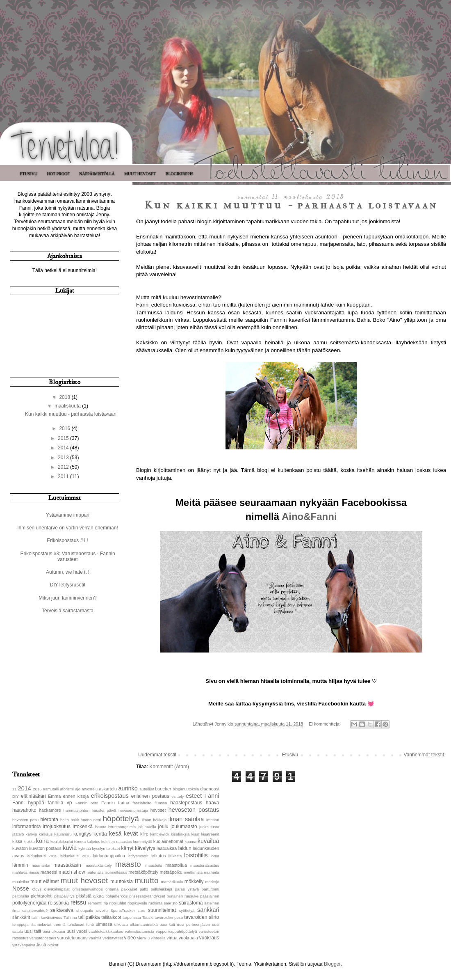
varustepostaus (43, 938)
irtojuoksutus (57, 827)
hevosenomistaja (133, 810)
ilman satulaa (186, 819)
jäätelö (18, 834)
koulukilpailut (62, 841)
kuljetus (94, 841)
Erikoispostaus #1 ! (67, 540)
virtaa (172, 938)
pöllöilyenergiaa (29, 903)
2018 (65, 397)
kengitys (82, 834)
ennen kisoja (76, 796)
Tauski (148, 917)
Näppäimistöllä (97, 174)
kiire (144, 834)
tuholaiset (76, 924)
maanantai (41, 865)
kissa (17, 841)
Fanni (212, 796)
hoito (65, 820)
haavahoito (24, 810)
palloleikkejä (162, 889)
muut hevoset (84, 880)
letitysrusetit (138, 856)
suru (142, 910)
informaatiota (26, 827)
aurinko (128, 788)
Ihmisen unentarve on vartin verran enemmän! (67, 528)
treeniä (59, 924)
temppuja (20, 924)
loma (215, 856)
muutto (147, 880)
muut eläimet (44, 882)
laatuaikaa (167, 848)
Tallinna (70, 917)
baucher (163, 789)
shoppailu (85, 910)
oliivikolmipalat (57, 889)
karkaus (46, 834)
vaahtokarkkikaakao (106, 931)
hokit (75, 820)
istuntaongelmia (122, 827)
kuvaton (20, 848)
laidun (185, 848)
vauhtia (95, 938)
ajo (78, 789)
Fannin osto (87, 803)
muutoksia (122, 882)
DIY (16, 796)
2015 (64, 438)
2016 (65, 428)
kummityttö (143, 841)
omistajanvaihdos (87, 889)
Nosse (21, 888)
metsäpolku (171, 872)
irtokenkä (83, 827)
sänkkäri (208, 910)
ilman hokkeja (154, 820)
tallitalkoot (111, 917)
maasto (128, 864)
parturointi (211, 889)
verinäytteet (113, 938)
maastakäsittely (98, 865)
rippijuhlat (118, 903)
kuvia (70, 848)
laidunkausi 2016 (75, 856)
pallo (144, 889)
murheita (211, 872)
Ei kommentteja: (325, 724)
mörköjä (212, 882)
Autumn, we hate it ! (68, 572)
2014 (64, 448)
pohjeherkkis (116, 896)
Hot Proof (58, 174)
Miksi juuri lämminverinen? (67, 598)
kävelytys (145, 848)
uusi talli (33, 931)
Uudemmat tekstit (157, 755)
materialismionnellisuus (107, 872)
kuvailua (208, 841)
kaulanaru (63, 834)
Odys (37, 889)
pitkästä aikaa (90, 896)
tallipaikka (89, 917)
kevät (131, 833)
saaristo (171, 903)
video (130, 938)
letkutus (158, 856)
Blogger (332, 964)
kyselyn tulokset (106, 848)
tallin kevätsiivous (47, 917)
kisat (196, 834)
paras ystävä (187, 889)
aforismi (67, 789)
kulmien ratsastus (117, 841)
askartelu (108, 789)
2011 (64, 476)
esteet (194, 796)
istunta (100, 827)
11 (15, 789)
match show (72, 872)
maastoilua (176, 865)
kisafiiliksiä (180, 834)
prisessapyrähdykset (147, 896)
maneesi (49, 872)
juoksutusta (209, 827)
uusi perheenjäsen (194, 924)
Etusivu (28, 174)
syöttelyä (187, 910)
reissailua (58, 903)
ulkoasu (121, 924)
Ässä (41, 945)
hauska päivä (104, 810)
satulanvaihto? (35, 910)
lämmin (20, 865)
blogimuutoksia (186, 789)
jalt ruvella (147, 827)
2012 (64, 467)
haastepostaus (186, 803)
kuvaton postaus (45, 848)
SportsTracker (123, 910)
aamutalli (51, 789)
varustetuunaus (73, 938)
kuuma (190, 841)
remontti (95, 903)
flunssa (161, 803)
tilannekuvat (41, 924)
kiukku (29, 841)
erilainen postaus (150, 796)
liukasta (175, 856)
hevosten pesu (25, 820)
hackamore (50, 810)
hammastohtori (76, 810)
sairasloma (191, 903)
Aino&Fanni (309, 516)
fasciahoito (142, 803)
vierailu (143, 938)
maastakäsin (67, 865)
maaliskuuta (68, 406)
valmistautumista (140, 931)
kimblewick (159, 834)
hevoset (158, 810)
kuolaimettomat (168, 841)
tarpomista (132, 917)
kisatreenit (210, 834)
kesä (115, 833)
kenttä (100, 834)
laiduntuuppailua (109, 856)
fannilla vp (60, 803)
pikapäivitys (64, 896)
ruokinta (155, 903)
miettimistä (193, 872)
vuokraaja (188, 938)
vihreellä (158, 938)
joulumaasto (184, 827)
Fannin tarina (115, 803)
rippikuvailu (137, 903)
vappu (161, 931)
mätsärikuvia (172, 882)
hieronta (49, 820)
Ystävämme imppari (68, 515)
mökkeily (194, 882)
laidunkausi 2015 (42, 856)
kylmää (84, 848)
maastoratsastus (205, 865)
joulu (163, 827)
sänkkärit (21, 917)
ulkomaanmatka (144, 924)
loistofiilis (196, 855)
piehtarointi (42, 896)
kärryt (128, 848)
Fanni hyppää (28, 803)
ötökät (53, 945)
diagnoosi (210, 789)
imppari (213, 820)
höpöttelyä (121, 819)
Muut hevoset (140, 174)
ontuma (112, 889)
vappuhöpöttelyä (182, 931)
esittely (178, 796)
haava (213, 803)
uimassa (104, 924)
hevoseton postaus (194, 810)
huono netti (91, 820)
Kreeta (80, 841)
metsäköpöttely (144, 872)
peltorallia (21, 896)
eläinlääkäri (33, 796)
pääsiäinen (210, 896)
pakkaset (129, 889)
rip (106, 903)
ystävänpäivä (24, 945)
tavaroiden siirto (202, 917)
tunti (90, 924)
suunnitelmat (162, 910)
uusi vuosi (76, 931)
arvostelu (90, 789)
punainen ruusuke (183, 896)
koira (42, 841)
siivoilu (102, 910)
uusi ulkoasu (54, 931)
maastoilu (154, 865)
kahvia (32, 834)
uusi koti (167, 924)
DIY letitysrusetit (68, 585)
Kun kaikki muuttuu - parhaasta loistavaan (291, 205)
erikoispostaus (110, 796)
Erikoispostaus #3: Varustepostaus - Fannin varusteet (67, 556)
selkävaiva (62, 910)
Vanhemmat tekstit (424, 755)
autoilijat (147, 789)
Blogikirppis (180, 174)
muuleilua (21, 882)
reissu (78, 902)
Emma (54, 796)
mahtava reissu (26, 872)
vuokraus (209, 938)
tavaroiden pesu (169, 917)
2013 (64, 458)
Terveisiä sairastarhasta (68, 611)
